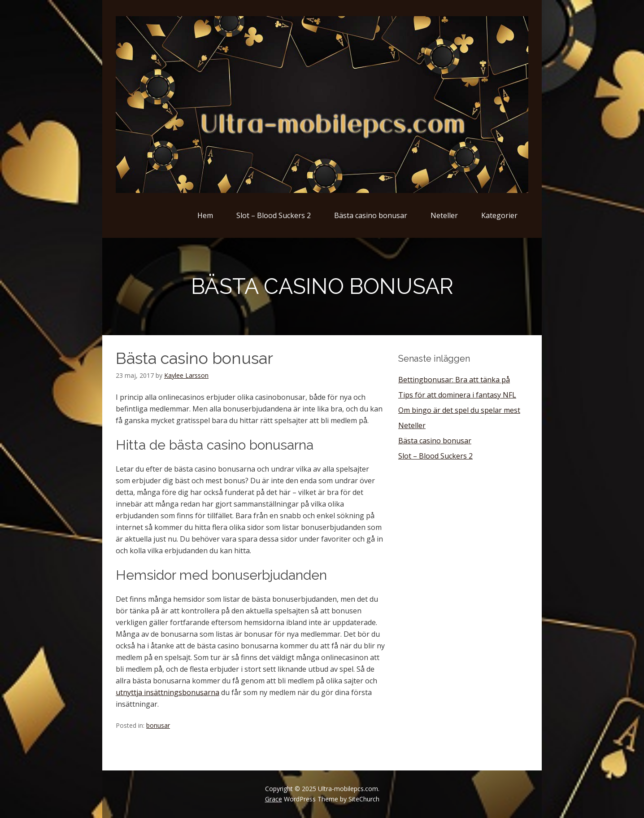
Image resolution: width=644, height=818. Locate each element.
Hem (205, 215)
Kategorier (499, 215)
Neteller (444, 215)
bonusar (158, 725)
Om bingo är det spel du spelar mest (459, 410)
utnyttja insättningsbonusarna (168, 692)
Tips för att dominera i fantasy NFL (457, 395)
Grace (274, 799)
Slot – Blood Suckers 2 (274, 215)
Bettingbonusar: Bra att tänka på (454, 380)
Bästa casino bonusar (371, 215)
